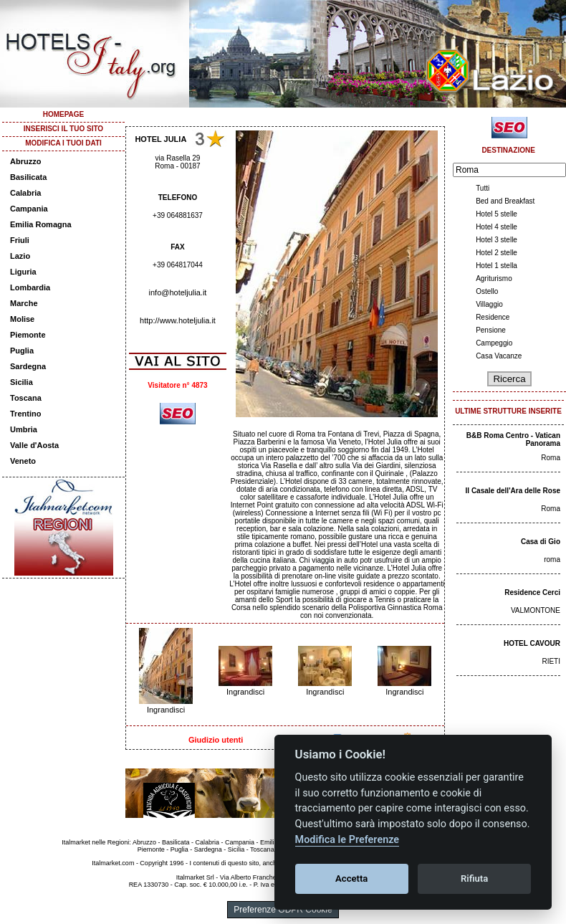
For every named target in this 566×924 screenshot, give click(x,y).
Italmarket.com (113, 863)
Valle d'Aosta (34, 445)
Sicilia (21, 382)
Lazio (20, 256)
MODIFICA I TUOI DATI (63, 143)
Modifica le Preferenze (347, 840)
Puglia (22, 351)
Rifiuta (474, 878)
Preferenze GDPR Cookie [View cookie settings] (283, 910)
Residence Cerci (532, 592)
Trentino (25, 414)
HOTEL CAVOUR (532, 643)
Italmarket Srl (195, 877)
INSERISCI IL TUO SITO (63, 129)
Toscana (26, 398)
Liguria (23, 272)
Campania (29, 209)
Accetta (351, 878)
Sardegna (28, 366)
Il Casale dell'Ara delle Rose (513, 491)
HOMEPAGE (64, 114)
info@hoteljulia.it (178, 292)
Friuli (20, 240)
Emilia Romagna (41, 224)
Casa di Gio (541, 542)
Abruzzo (25, 161)
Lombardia (30, 287)
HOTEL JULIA (160, 139)
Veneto (23, 461)
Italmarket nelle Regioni (95, 842)
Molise (22, 319)
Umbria (24, 429)
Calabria (25, 193)
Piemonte (28, 335)
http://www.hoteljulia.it (178, 320)
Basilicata (28, 177)
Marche (24, 303)
